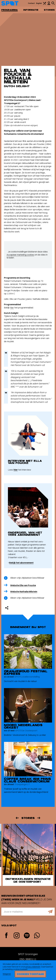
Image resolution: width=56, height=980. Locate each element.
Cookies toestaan (30, 974)
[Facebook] (6, 936)
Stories (49, 10)
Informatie (31, 10)
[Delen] (7, 608)
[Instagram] (17, 936)
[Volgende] (39, 818)
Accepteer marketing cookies (20, 255)
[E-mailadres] (28, 912)
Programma (10, 10)
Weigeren (7, 974)
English (39, 3)
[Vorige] (17, 818)
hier (12, 308)
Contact (31, 3)
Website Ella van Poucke (23, 585)
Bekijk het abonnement (21, 563)
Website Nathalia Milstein (24, 591)
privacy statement (33, 967)
